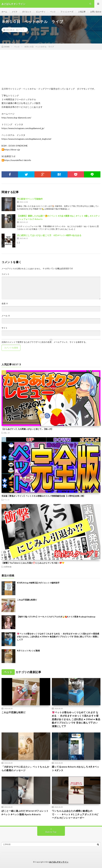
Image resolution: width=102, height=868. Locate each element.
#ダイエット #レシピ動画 (28, 651)
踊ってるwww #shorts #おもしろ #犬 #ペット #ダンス (76, 768)
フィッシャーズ (67, 12)
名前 (5, 304)
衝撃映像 (8, 567)
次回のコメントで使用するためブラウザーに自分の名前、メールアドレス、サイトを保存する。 (45, 342)
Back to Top (51, 832)
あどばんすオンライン (59, 862)
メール (6, 316)
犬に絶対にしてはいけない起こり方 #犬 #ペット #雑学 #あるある (49, 235)
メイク (15, 12)
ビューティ (41, 12)
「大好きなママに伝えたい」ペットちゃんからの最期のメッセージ (25, 768)
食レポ (7, 433)
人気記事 (82, 12)
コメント (6, 274)
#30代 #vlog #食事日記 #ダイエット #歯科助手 (38, 583)
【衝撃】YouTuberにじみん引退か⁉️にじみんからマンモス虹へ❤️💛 (33, 563)
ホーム (4, 12)
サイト (5, 328)
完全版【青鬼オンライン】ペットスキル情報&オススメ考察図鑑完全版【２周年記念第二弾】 (43, 496)
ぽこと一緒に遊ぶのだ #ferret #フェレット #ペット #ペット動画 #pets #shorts (25, 813)
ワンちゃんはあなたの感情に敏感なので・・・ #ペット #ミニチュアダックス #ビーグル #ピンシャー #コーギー (75, 814)
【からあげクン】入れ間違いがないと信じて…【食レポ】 (27, 429)
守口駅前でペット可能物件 (30, 199)
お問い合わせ (96, 12)
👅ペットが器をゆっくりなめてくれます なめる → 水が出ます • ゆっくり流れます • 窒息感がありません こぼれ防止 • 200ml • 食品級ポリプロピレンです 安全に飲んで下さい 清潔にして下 (58, 637)
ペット (53, 12)
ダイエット (27, 12)
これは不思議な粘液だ (27, 600)
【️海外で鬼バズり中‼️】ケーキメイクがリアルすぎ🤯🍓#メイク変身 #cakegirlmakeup (56, 617)
